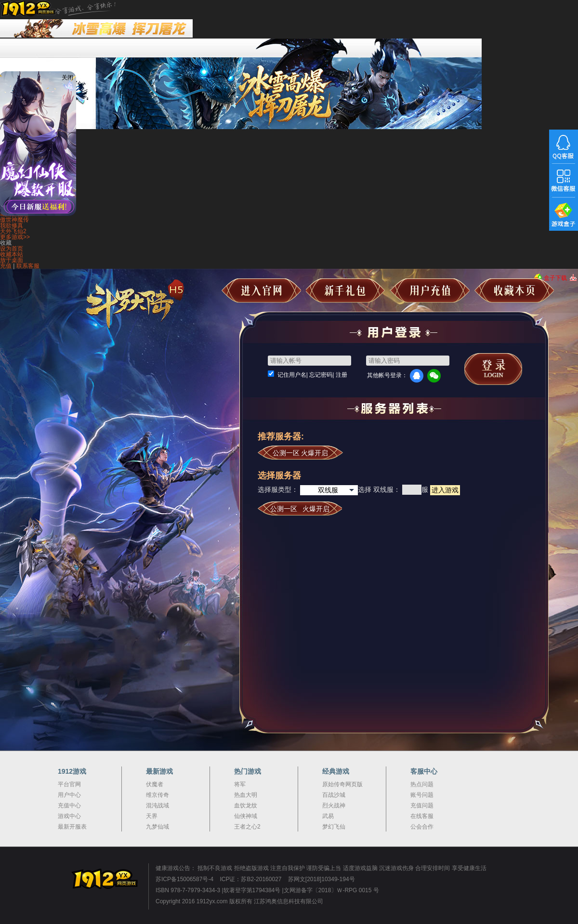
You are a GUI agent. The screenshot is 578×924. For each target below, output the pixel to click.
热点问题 (422, 784)
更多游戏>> (15, 237)
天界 (152, 816)
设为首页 (12, 249)
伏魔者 (155, 784)
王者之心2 (247, 827)
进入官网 (261, 290)
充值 (6, 266)
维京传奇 (158, 795)
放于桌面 (12, 260)
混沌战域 (158, 805)
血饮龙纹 (246, 805)
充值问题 (422, 805)
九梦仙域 (158, 827)
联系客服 (28, 266)
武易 (328, 816)
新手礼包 (346, 290)
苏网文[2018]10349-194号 (322, 879)
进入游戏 (445, 490)
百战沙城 (334, 795)
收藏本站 (12, 254)
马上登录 (493, 369)
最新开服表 (72, 827)
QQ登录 (417, 376)
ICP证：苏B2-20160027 (250, 879)
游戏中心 (69, 816)
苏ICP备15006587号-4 (184, 879)
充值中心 (69, 805)
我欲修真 (12, 225)
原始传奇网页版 (342, 784)
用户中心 (69, 795)
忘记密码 (321, 375)
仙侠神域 (246, 816)
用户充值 (430, 290)
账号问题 (422, 795)
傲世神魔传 (14, 220)
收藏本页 (514, 290)
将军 (240, 784)
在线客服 (422, 816)
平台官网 (69, 784)
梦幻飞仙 (334, 827)
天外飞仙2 (13, 231)
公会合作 (422, 827)
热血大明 (246, 795)
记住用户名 (292, 375)
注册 (342, 375)
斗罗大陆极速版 (144, 307)
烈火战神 (334, 805)
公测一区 (301, 453)
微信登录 (434, 376)
